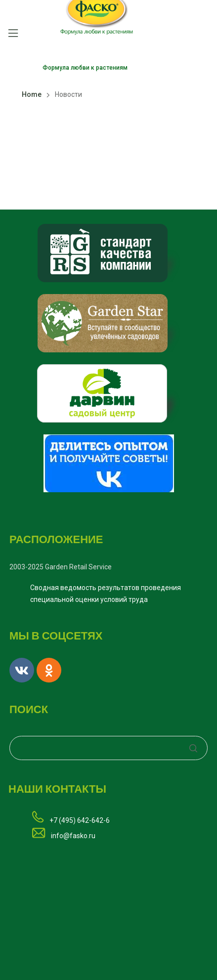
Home (32, 94)
